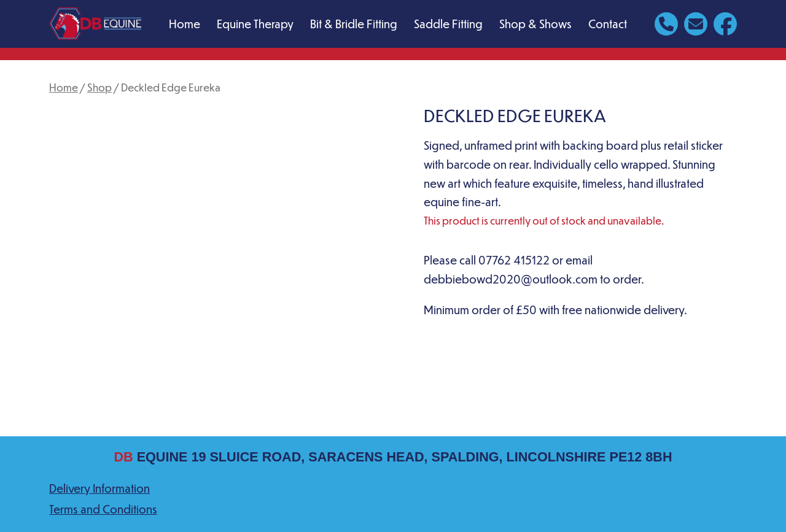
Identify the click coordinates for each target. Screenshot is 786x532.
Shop (99, 87)
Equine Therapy (255, 24)
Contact (608, 24)
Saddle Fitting (448, 24)
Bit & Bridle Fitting (354, 24)
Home (185, 24)
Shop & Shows (535, 24)
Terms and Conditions (103, 509)
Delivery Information (99, 488)
